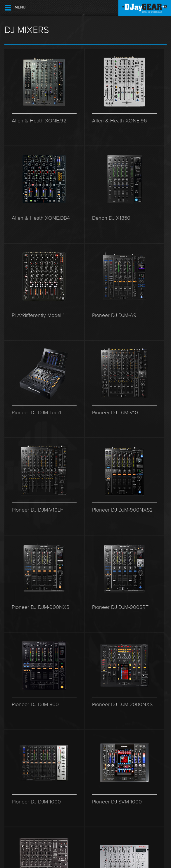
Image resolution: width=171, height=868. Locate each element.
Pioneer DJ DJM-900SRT (120, 607)
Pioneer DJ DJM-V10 (115, 413)
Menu (20, 7)
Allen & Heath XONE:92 (39, 121)
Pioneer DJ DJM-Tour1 (36, 413)
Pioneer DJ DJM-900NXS (40, 607)
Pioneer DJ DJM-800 (35, 705)
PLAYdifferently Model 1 (38, 315)
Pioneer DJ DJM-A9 (114, 315)
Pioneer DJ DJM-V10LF (37, 510)
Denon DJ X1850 (111, 218)
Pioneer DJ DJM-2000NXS (122, 705)
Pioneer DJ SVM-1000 (117, 802)
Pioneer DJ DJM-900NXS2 (122, 510)
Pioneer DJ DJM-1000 (36, 802)
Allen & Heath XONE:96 (120, 121)
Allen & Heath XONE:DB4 (41, 218)
